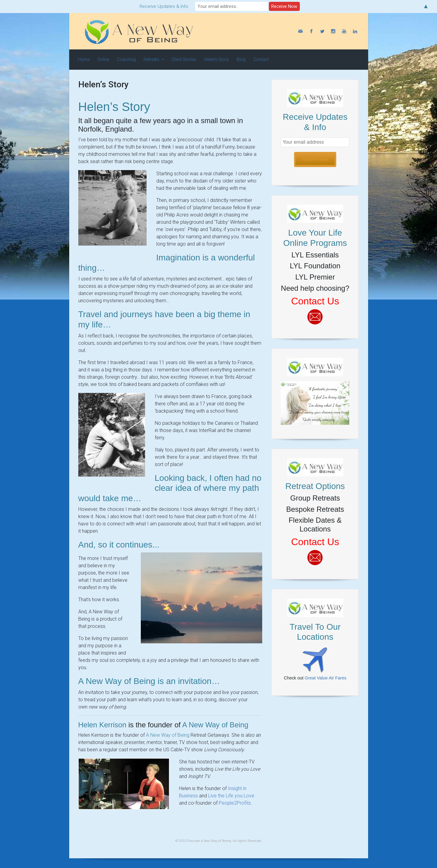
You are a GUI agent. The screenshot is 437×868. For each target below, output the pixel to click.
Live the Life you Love (231, 796)
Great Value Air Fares (325, 678)
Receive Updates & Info (164, 6)
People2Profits (235, 803)
